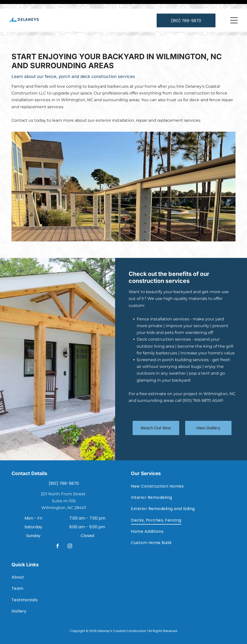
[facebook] (58, 534)
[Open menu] (234, 11)
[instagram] (70, 534)
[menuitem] (183, 473)
